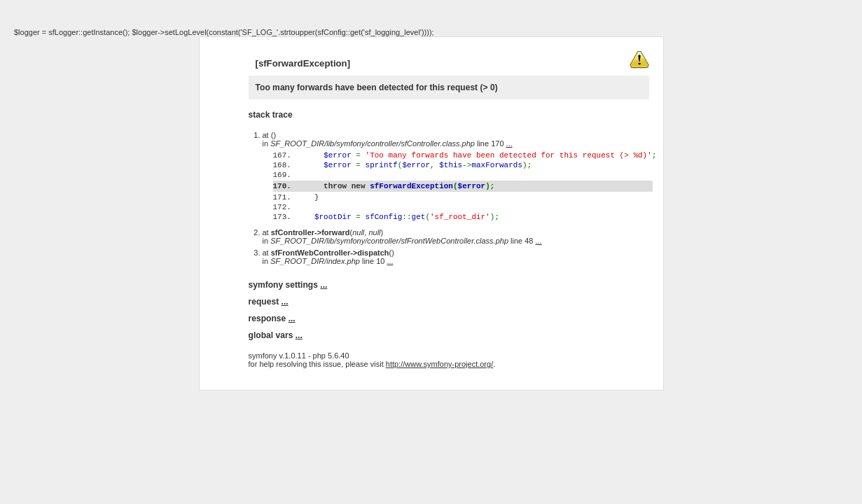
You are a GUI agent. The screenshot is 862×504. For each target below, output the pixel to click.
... (509, 143)
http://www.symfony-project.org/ (439, 391)
